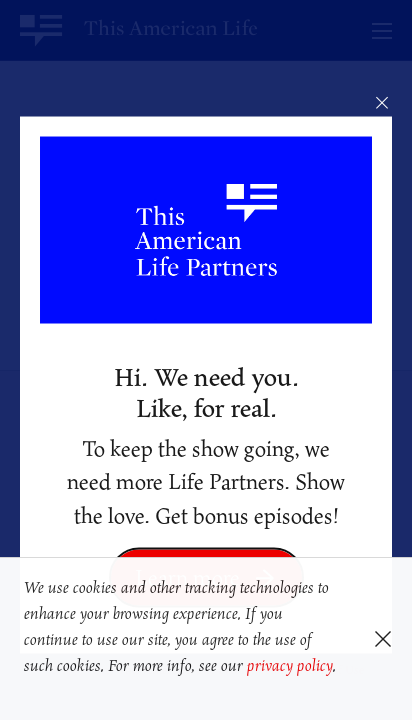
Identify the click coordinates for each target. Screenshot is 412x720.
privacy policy (289, 665)
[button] (27, 693)
